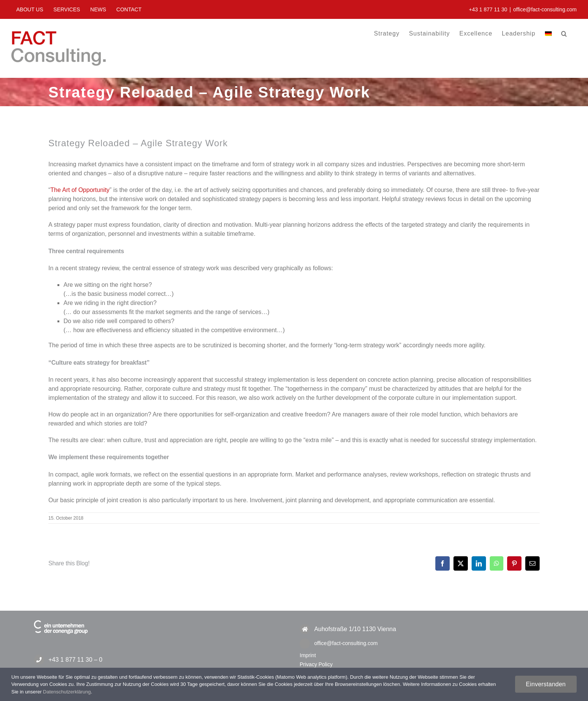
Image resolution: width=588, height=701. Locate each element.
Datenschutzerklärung (67, 692)
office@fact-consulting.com (545, 9)
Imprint (308, 655)
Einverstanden (546, 684)
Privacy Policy (316, 664)
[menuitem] (548, 33)
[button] (564, 33)
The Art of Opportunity (80, 190)
